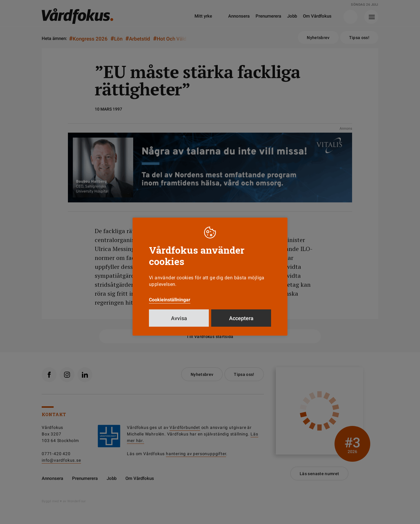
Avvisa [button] (179, 318)
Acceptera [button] (241, 318)
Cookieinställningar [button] (170, 300)
